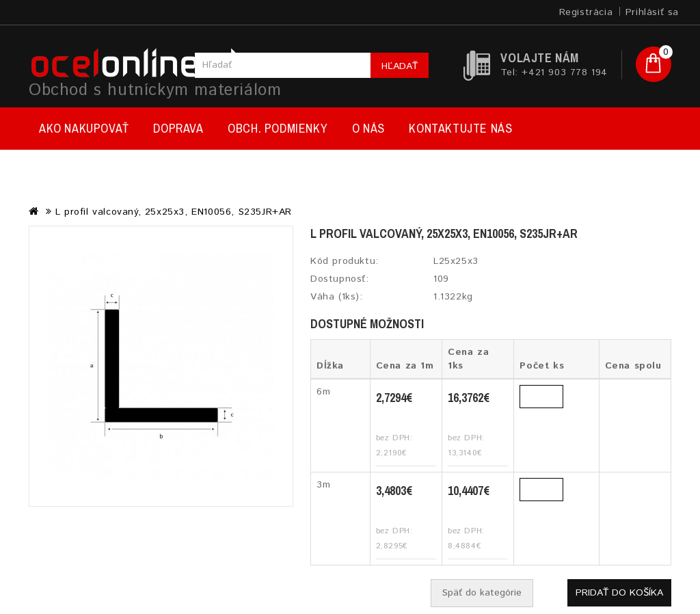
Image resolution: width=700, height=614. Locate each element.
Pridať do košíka (619, 593)
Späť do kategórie (482, 593)
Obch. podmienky (278, 128)
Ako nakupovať (84, 128)
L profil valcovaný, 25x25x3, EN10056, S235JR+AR (174, 212)
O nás (368, 128)
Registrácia (586, 12)
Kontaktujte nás (460, 128)
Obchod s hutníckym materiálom (155, 90)
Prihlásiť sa (652, 12)
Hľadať (400, 66)
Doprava (178, 128)
